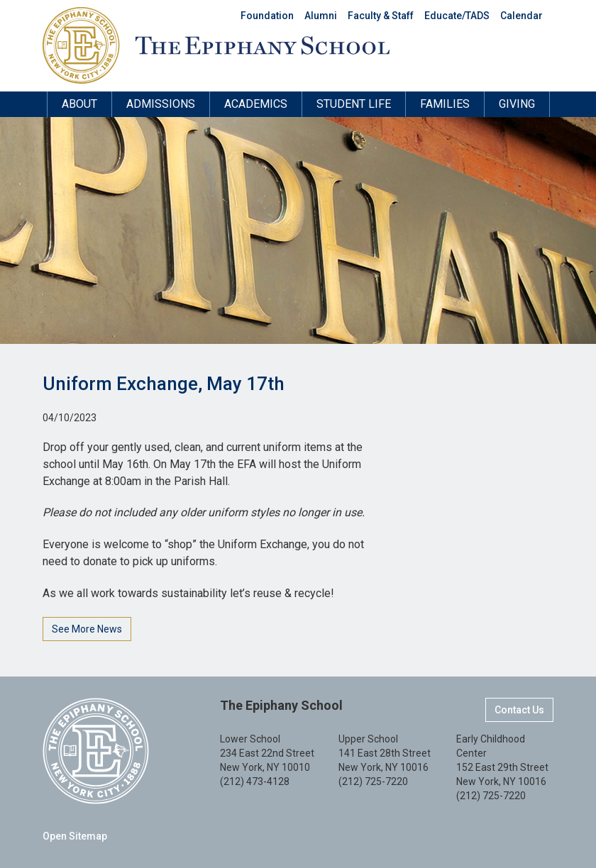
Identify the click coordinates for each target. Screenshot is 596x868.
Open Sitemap (75, 836)
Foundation (267, 16)
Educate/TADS (457, 16)
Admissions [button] (161, 104)
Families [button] (445, 104)
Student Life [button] (354, 104)
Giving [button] (517, 104)
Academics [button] (256, 104)
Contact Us (519, 710)
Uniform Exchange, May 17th (164, 384)
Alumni (321, 16)
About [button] (79, 104)
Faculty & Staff (381, 16)
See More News (87, 629)
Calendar (521, 16)
